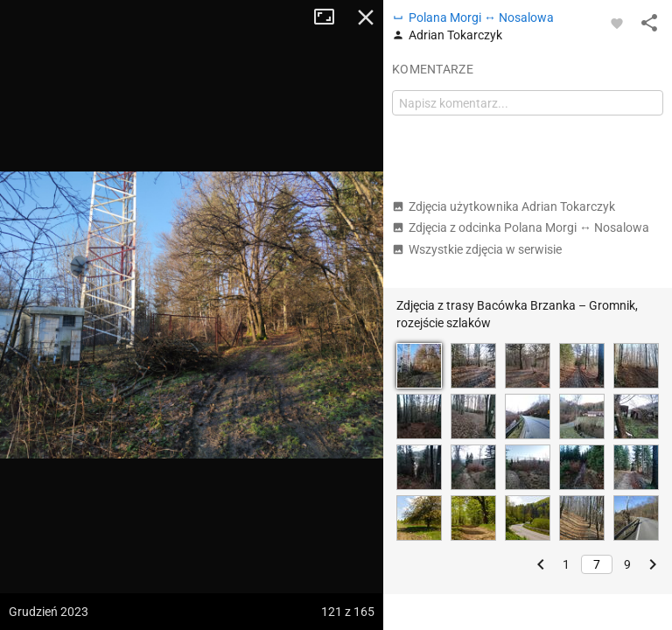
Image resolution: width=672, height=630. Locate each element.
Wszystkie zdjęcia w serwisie (477, 249)
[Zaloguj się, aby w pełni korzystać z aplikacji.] (617, 23)
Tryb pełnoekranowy (331, 17)
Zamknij (366, 17)
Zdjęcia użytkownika (504, 206)
